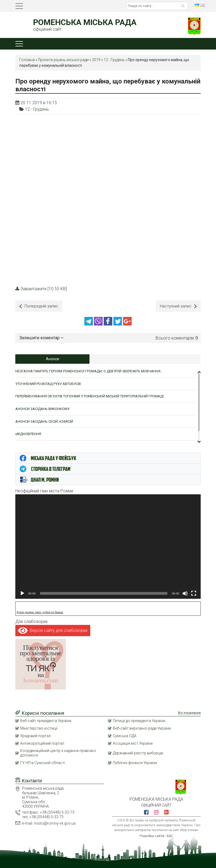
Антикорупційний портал (42, 743)
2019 (96, 60)
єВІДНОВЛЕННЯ (28, 433)
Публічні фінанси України (135, 762)
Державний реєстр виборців (138, 752)
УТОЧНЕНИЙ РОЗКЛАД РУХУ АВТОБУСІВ (48, 383)
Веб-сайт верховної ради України (142, 727)
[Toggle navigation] (19, 6)
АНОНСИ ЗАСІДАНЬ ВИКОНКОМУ (42, 408)
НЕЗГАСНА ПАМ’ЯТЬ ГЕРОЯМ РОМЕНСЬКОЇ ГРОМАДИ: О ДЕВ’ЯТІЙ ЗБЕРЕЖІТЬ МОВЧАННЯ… (89, 370)
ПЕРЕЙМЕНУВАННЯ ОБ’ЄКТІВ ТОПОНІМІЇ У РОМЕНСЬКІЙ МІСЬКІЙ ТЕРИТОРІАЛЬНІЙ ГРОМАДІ (89, 395)
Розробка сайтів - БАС (156, 835)
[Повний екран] (194, 593)
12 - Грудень (114, 60)
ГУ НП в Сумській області (43, 762)
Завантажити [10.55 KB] (41, 289)
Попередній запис (39, 306)
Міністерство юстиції (39, 727)
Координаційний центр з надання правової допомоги (58, 752)
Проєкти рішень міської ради (63, 60)
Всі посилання (189, 712)
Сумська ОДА (125, 735)
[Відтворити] (22, 593)
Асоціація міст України (133, 743)
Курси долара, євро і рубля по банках (40, 612)
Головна (27, 60)
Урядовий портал (35, 735)
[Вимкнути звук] (185, 593)
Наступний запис (178, 306)
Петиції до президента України (139, 720)
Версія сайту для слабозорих (53, 630)
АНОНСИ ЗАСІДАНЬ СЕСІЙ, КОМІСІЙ (44, 421)
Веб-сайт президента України (46, 720)
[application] (108, 546)
